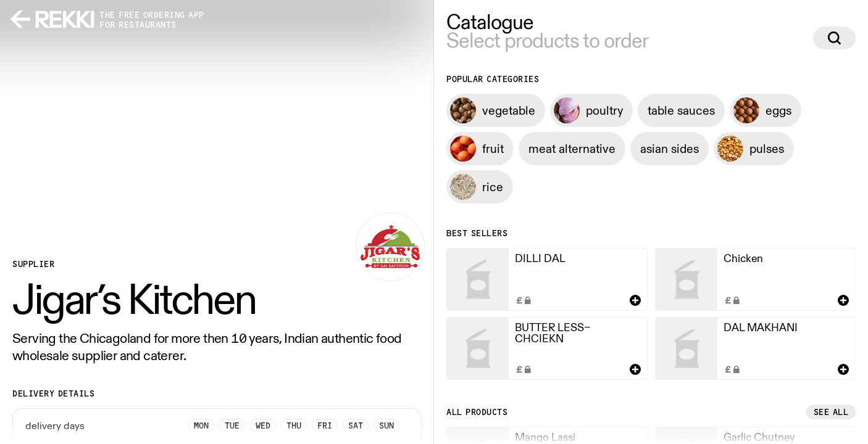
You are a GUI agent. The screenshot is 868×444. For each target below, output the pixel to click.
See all (831, 412)
